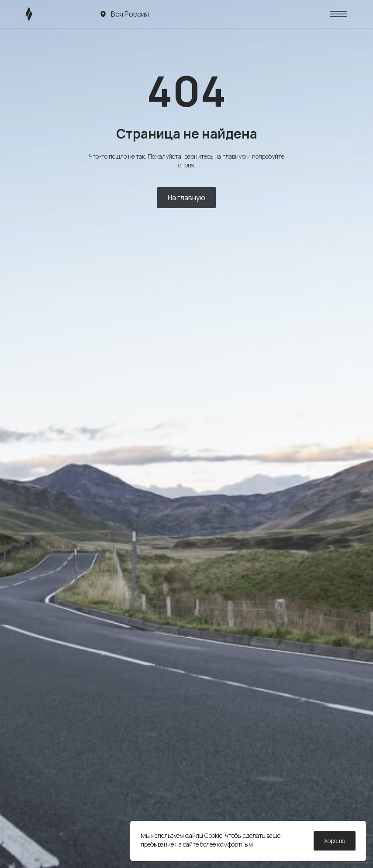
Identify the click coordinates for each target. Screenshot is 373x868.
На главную (186, 198)
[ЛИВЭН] (46, 14)
